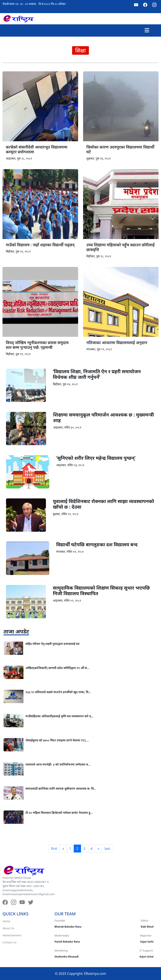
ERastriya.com (95, 974)
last (107, 849)
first (54, 849)
